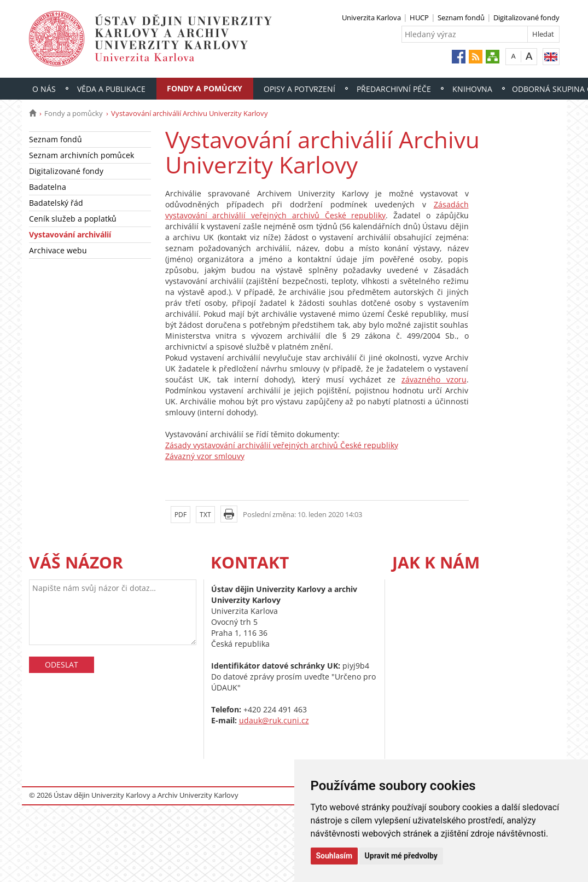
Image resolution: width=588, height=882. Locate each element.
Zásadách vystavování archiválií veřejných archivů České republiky (317, 210)
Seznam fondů (461, 18)
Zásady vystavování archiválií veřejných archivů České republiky (282, 445)
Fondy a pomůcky (205, 88)
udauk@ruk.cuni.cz (274, 720)
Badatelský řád (56, 203)
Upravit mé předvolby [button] (401, 856)
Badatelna (48, 187)
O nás (44, 89)
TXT (205, 515)
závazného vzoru (434, 379)
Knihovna (472, 89)
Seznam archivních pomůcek (81, 155)
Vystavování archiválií (70, 234)
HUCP (419, 18)
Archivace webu (58, 250)
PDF (181, 515)
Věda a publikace (111, 89)
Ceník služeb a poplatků (73, 219)
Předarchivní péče (394, 89)
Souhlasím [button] (334, 856)
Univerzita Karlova (371, 18)
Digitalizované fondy (526, 18)
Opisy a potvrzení (299, 89)
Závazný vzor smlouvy (205, 456)
